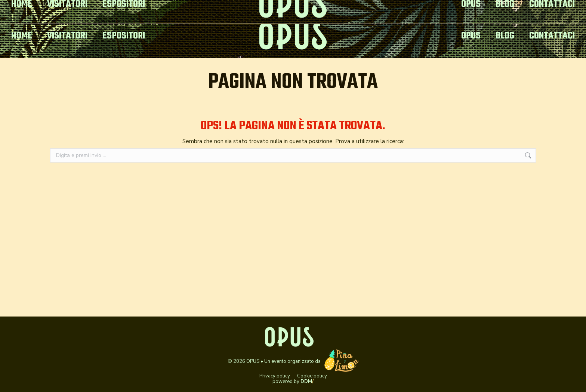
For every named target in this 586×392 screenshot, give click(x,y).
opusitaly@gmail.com (45, 7)
